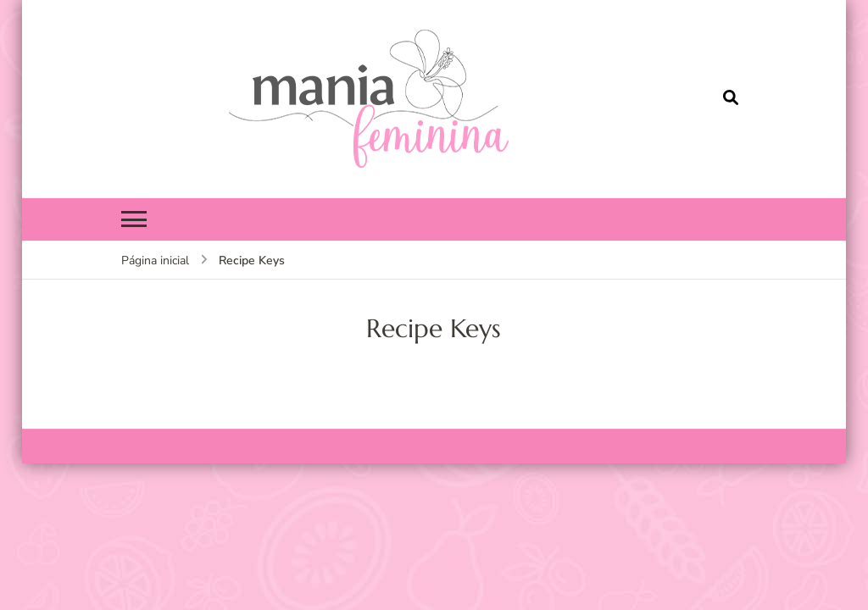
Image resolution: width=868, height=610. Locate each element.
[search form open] (731, 98)
